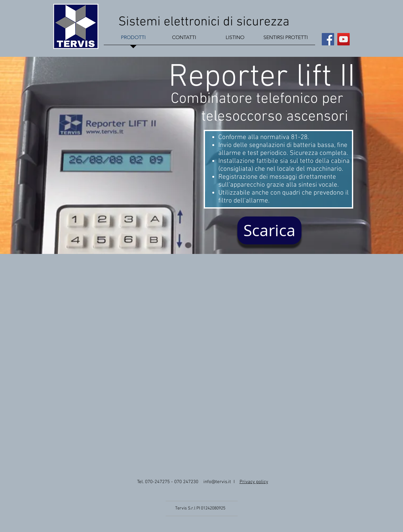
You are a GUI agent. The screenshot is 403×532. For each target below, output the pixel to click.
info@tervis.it (217, 482)
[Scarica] (269, 230)
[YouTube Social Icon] (344, 39)
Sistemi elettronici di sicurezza (205, 22)
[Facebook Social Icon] (328, 39)
